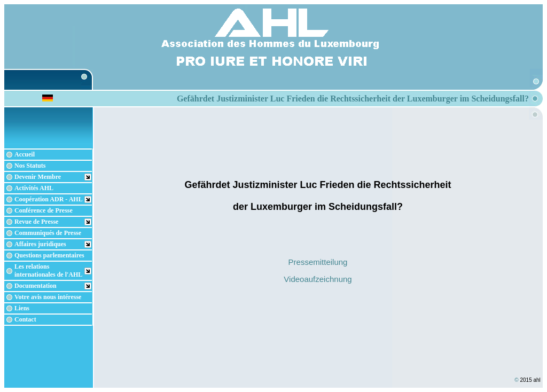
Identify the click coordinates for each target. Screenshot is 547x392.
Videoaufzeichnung (318, 279)
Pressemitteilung (318, 262)
